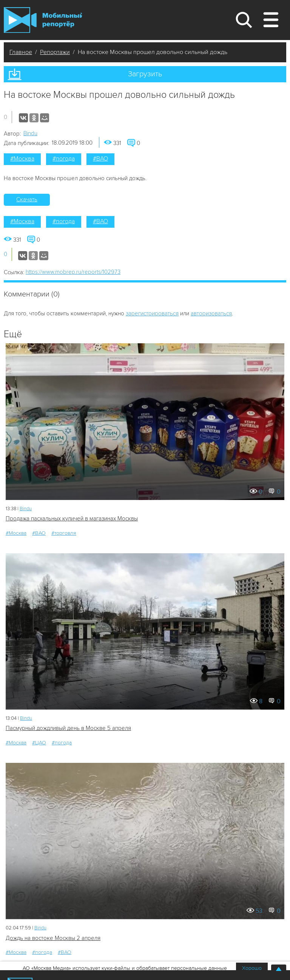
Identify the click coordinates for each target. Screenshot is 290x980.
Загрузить (145, 74)
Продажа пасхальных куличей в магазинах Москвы (72, 519)
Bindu (30, 133)
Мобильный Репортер (43, 20)
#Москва (22, 159)
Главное (21, 52)
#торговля (64, 533)
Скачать (27, 199)
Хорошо (252, 968)
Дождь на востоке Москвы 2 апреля (53, 938)
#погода (64, 159)
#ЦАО (39, 743)
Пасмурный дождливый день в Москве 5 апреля (68, 728)
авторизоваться (211, 313)
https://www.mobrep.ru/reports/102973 (73, 272)
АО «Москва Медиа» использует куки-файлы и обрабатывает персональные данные (125, 968)
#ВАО (100, 159)
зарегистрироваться (152, 313)
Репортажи (55, 52)
